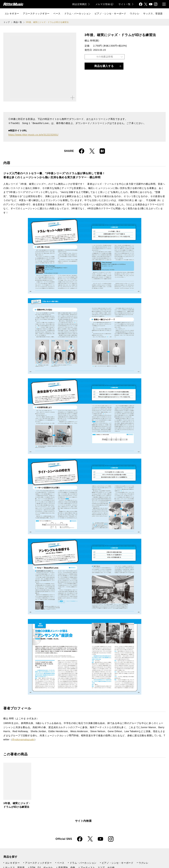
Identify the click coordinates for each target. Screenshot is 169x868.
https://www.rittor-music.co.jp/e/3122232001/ (33, 135)
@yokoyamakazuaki (23, 739)
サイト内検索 (83, 821)
